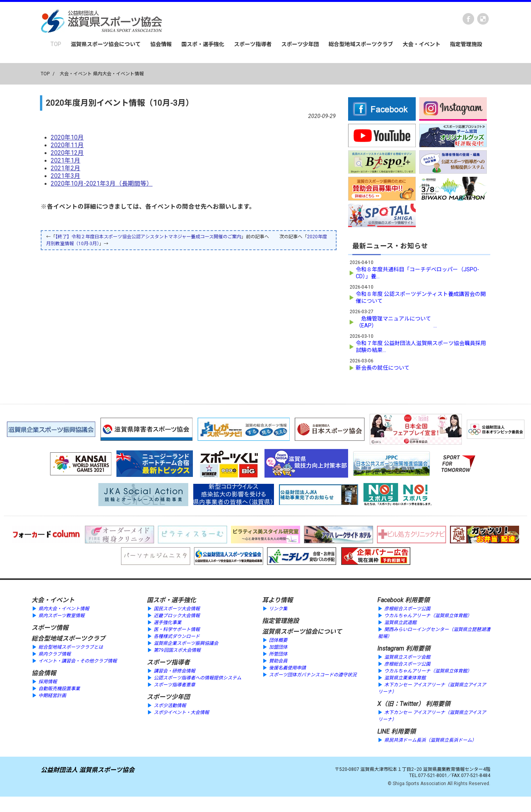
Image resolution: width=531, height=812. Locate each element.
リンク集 (278, 609)
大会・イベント (421, 44)
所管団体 (278, 654)
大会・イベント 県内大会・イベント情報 (102, 74)
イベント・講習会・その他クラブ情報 (78, 661)
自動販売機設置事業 (59, 689)
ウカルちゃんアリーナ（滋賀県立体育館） (428, 616)
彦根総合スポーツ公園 (407, 609)
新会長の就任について (383, 368)
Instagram (391, 648)
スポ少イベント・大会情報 (181, 712)
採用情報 (48, 682)
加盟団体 (278, 647)
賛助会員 (278, 661)
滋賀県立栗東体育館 (405, 678)
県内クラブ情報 (55, 654)
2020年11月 (67, 145)
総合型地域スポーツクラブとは (71, 647)
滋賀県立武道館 (400, 623)
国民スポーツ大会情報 (177, 609)
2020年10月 (67, 138)
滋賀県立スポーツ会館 (407, 657)
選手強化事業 (168, 623)
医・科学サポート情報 (177, 629)
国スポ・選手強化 (203, 44)
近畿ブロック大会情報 (177, 616)
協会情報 (161, 44)
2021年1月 (66, 161)
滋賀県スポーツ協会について (106, 44)
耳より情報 (277, 600)
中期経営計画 (52, 696)
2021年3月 (66, 176)
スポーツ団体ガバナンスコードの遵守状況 (313, 675)
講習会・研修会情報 (174, 671)
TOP (56, 44)
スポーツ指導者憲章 (174, 685)
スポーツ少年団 (300, 44)
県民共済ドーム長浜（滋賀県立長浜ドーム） (430, 740)
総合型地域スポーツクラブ (361, 44)
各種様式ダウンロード (177, 636)
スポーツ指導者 (253, 44)
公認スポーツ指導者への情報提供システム (197, 678)
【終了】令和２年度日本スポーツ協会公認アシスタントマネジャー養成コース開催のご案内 (148, 237)
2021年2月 (66, 168)
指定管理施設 (466, 44)
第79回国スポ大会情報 (177, 650)
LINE (383, 731)
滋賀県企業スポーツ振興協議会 (186, 643)
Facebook (468, 19)
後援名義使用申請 (287, 668)
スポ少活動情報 (170, 706)
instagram (483, 19)
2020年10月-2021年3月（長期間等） (102, 184)
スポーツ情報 (50, 628)
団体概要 (278, 640)
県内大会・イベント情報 (64, 609)
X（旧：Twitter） (401, 704)
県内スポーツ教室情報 (61, 616)
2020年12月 (67, 153)
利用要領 (417, 600)
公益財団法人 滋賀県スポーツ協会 (88, 770)
